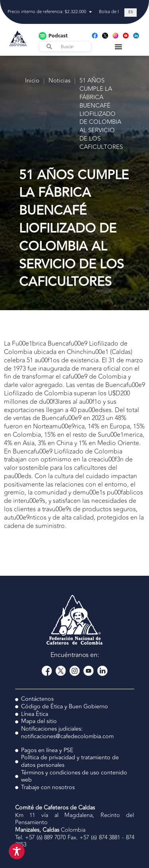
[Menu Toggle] (118, 47)
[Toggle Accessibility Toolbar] (17, 851)
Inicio (32, 81)
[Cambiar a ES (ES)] (131, 13)
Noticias (59, 81)
